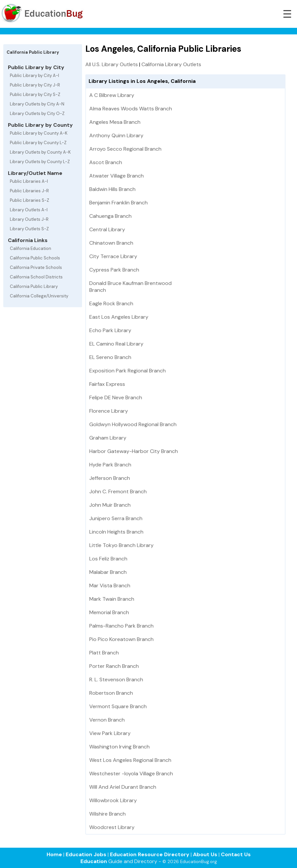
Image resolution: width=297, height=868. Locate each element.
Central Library (107, 229)
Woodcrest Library (112, 827)
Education (94, 861)
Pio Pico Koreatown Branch (121, 639)
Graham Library (108, 438)
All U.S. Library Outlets (112, 64)
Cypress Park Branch (114, 270)
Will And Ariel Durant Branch (123, 787)
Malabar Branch (108, 572)
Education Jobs (86, 854)
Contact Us (236, 854)
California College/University (39, 296)
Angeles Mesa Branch (115, 122)
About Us (205, 854)
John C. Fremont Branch (118, 491)
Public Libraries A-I (29, 181)
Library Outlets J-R (29, 219)
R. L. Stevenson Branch (116, 679)
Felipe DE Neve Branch (116, 397)
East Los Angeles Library (119, 317)
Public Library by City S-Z (35, 94)
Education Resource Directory (150, 854)
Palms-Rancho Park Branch (121, 626)
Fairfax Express (107, 384)
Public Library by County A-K (39, 133)
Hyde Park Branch (110, 465)
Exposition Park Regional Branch (127, 371)
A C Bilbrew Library (112, 95)
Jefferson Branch (110, 478)
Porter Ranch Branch (114, 666)
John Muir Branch (110, 505)
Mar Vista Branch (110, 585)
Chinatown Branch (111, 243)
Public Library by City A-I (34, 75)
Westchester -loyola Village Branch (131, 774)
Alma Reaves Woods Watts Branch (131, 109)
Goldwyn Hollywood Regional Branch (133, 424)
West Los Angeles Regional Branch (130, 760)
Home (54, 854)
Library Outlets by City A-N (37, 104)
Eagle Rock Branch (111, 303)
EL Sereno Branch (110, 357)
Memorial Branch (109, 612)
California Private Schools (36, 267)
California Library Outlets (171, 64)
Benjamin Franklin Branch (118, 203)
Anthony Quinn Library (116, 135)
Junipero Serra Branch (116, 518)
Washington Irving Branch (119, 747)
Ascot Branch (106, 162)
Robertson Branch (111, 693)
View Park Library (110, 733)
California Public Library (34, 286)
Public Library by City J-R (35, 85)
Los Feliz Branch (108, 559)
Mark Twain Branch (112, 599)
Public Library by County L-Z (38, 143)
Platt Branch (104, 653)
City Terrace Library (113, 256)
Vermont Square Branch (118, 706)
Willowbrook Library (113, 800)
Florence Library (109, 411)
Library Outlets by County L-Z (40, 162)
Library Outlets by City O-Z (37, 113)
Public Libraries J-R (29, 191)
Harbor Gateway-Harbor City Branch (134, 451)
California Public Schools (35, 258)
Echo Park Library (110, 330)
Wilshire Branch (107, 814)
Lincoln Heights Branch (116, 532)
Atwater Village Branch (117, 176)
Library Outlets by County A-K (40, 152)
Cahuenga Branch (110, 216)
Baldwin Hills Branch (112, 189)
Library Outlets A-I (29, 210)
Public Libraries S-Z (30, 200)
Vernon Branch (107, 720)
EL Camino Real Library (116, 344)
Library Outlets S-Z (29, 229)
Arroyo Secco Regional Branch (125, 149)
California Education (31, 248)
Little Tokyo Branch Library (121, 545)
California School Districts (36, 277)
